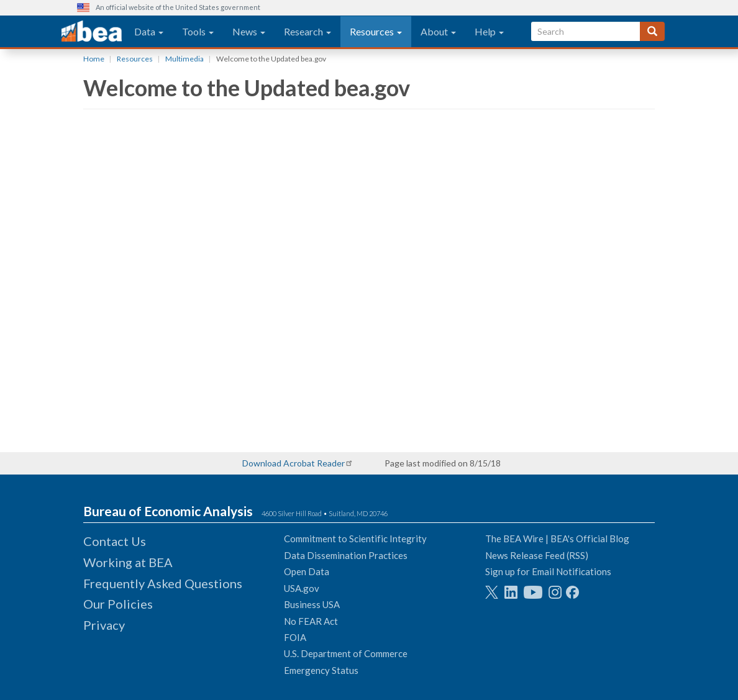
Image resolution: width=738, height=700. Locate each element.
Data (149, 31)
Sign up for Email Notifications (548, 571)
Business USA (312, 604)
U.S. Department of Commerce (346, 653)
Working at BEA (128, 562)
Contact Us (115, 541)
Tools (198, 31)
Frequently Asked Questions (163, 583)
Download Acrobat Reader (294, 463)
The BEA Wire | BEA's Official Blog (557, 539)
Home (94, 59)
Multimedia (184, 59)
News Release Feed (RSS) (537, 555)
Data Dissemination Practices (346, 555)
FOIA (295, 637)
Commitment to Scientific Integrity (355, 539)
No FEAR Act (311, 621)
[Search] (652, 31)
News (249, 31)
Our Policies (118, 604)
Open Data (307, 571)
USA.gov (302, 588)
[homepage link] (92, 32)
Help (489, 31)
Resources (376, 31)
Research (307, 31)
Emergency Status (321, 670)
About (438, 31)
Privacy (104, 625)
